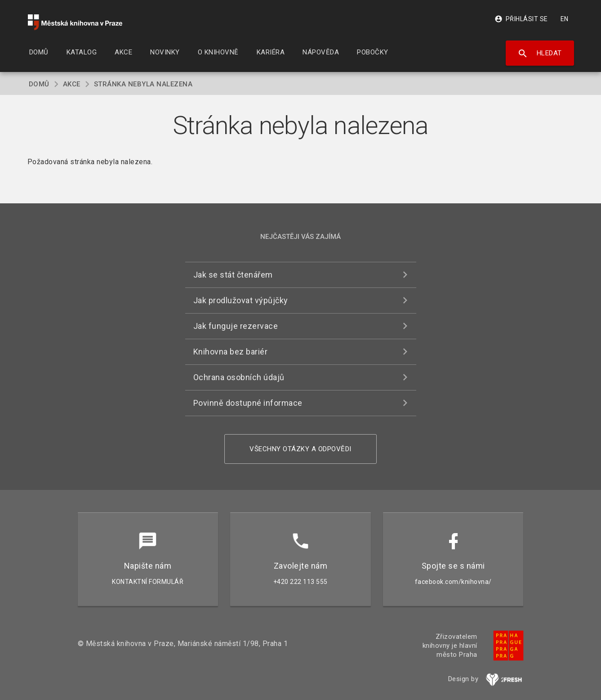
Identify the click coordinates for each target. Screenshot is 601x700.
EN (565, 19)
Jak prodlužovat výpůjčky (241, 300)
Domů (39, 84)
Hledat (540, 54)
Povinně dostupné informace (248, 403)
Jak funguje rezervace (236, 326)
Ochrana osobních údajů (239, 377)
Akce (72, 84)
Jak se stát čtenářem (233, 275)
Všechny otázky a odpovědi (300, 449)
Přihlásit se (521, 19)
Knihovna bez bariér (231, 352)
